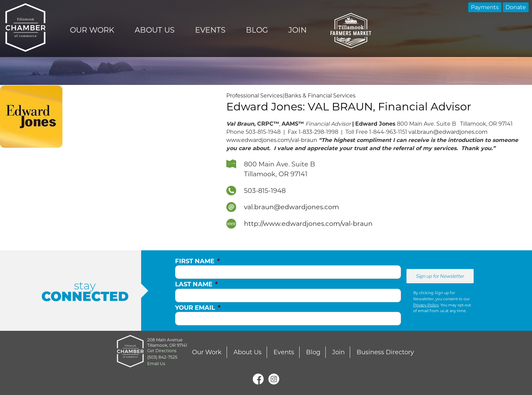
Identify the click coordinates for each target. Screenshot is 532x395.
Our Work (92, 30)
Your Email (198, 308)
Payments (485, 7)
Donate (516, 7)
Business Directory (385, 352)
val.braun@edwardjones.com (448, 132)
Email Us (156, 364)
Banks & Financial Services (320, 96)
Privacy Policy (426, 305)
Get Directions (162, 351)
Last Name (196, 284)
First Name (197, 261)
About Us (155, 30)
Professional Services (254, 96)
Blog (257, 30)
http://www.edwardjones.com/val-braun (308, 223)
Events (210, 30)
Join (298, 30)
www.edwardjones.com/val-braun (272, 140)
